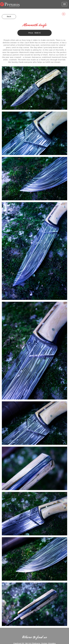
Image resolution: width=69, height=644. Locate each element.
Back (9, 16)
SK (64, 14)
